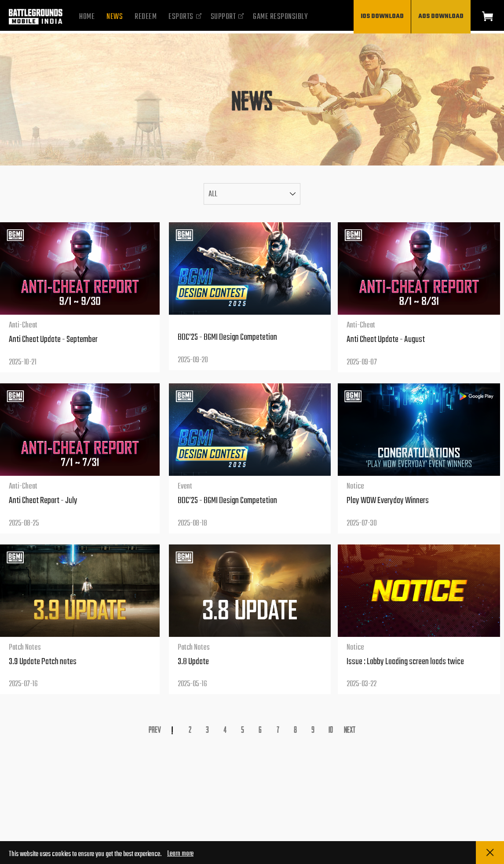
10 (331, 729)
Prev (155, 729)
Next (350, 729)
